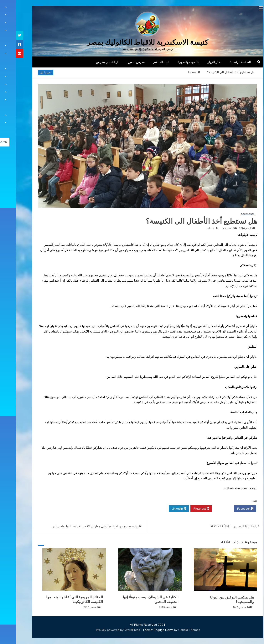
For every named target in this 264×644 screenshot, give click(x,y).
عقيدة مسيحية (232, 213)
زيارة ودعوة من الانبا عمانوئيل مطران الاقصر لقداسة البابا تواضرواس (80, 526)
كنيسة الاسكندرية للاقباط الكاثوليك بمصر (132, 42)
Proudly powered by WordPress (103, 630)
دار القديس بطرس (92, 62)
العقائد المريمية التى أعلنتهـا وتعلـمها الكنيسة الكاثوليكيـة (59, 599)
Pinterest (186, 509)
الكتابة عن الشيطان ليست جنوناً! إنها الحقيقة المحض (135, 599)
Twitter (207, 509)
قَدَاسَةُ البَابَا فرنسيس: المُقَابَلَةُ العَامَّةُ (221, 526)
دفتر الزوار (199, 62)
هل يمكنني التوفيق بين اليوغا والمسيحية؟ (217, 600)
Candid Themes (174, 630)
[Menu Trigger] (245, 8)
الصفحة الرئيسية (225, 62)
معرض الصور (121, 62)
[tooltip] (4, 35)
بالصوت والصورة (173, 62)
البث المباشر (146, 62)
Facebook (230, 509)
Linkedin (163, 509)
